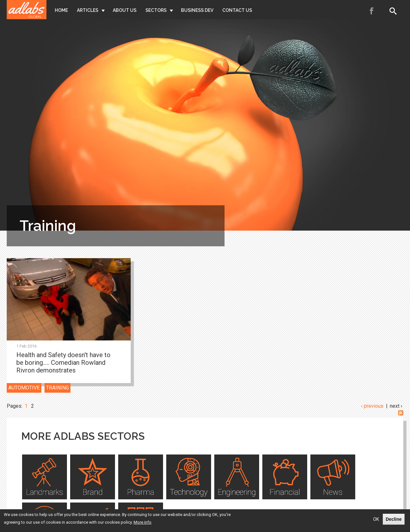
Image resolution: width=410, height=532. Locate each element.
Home (61, 10)
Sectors (156, 10)
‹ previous (372, 406)
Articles (88, 10)
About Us (125, 10)
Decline (394, 520)
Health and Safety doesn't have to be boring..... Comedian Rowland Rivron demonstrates (63, 363)
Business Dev (197, 10)
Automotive (24, 388)
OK (376, 520)
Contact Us (237, 10)
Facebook (372, 11)
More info (143, 523)
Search (394, 11)
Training (57, 388)
